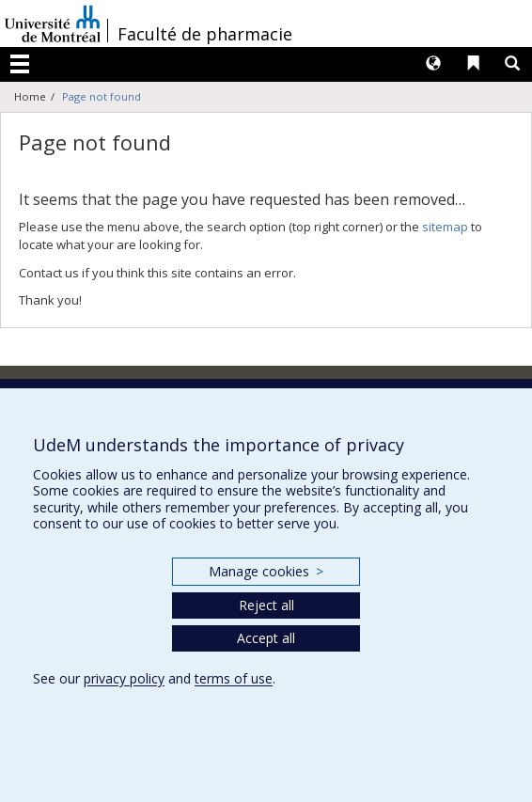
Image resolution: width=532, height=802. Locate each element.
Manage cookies (266, 571)
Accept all (266, 638)
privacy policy (124, 678)
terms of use (234, 678)
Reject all (266, 605)
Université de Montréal (53, 24)
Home (30, 96)
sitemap (445, 227)
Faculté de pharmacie (205, 34)
